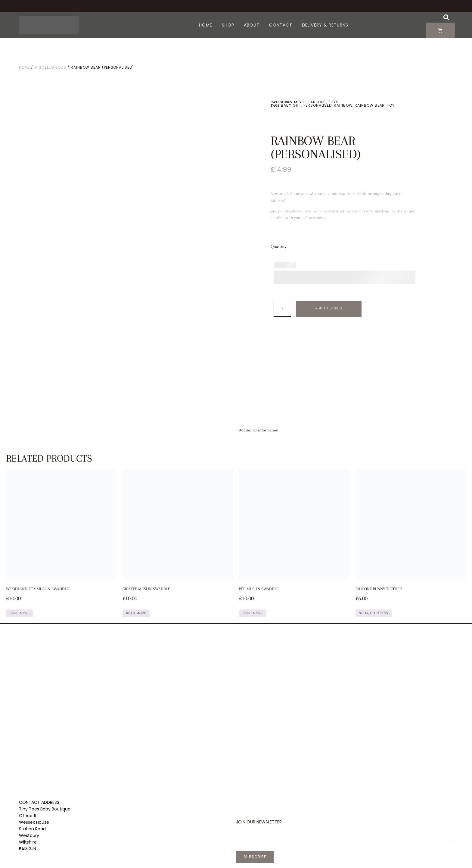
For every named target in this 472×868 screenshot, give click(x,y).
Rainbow (343, 105)
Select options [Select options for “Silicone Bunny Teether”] (374, 613)
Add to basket (329, 308)
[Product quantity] (282, 309)
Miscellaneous (50, 67)
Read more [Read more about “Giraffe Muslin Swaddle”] (136, 613)
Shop (228, 25)
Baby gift (291, 105)
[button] (446, 17)
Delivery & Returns (325, 25)
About (252, 25)
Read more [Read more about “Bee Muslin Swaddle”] (253, 613)
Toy (391, 105)
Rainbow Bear (370, 105)
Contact (281, 25)
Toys (333, 102)
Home (206, 25)
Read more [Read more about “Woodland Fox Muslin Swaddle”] (20, 613)
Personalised (318, 105)
